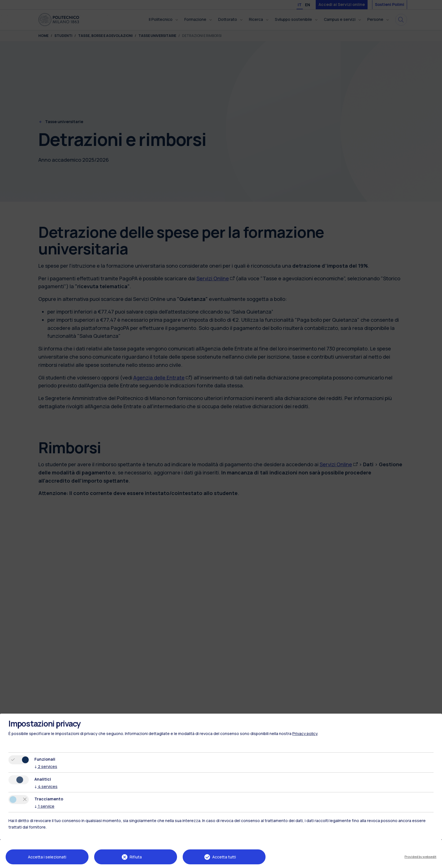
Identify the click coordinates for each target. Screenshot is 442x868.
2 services (46, 766)
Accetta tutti (224, 857)
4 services (46, 786)
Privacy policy (305, 733)
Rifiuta (136, 857)
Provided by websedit (420, 857)
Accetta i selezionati (47, 857)
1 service (44, 806)
